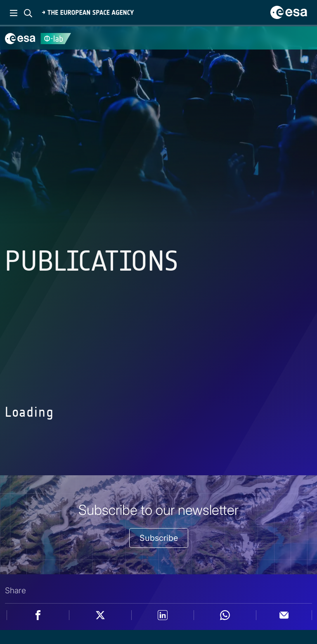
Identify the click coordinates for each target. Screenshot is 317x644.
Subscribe (159, 538)
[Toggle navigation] (300, 38)
